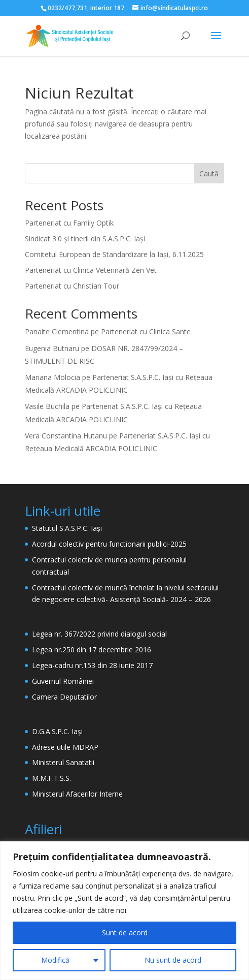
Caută (209, 173)
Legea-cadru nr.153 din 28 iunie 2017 (92, 665)
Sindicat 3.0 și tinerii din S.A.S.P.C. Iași (85, 239)
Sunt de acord (125, 932)
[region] (124, 911)
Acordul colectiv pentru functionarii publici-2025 (109, 544)
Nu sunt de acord (173, 960)
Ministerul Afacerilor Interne (77, 794)
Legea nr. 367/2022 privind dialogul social (99, 634)
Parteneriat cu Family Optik (69, 223)
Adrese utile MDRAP (65, 747)
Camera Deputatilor (64, 697)
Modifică (55, 960)
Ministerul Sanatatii (63, 762)
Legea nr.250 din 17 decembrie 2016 (92, 650)
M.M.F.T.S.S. (51, 778)
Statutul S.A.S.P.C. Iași (67, 528)
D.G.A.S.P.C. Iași (57, 731)
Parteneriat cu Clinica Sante (146, 331)
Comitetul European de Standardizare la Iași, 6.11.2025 (114, 254)
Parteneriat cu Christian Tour (72, 286)
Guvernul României (63, 681)
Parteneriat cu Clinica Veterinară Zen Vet (91, 270)
